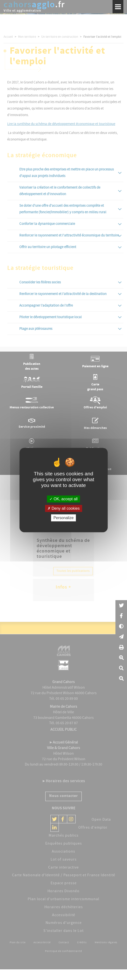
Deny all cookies (64, 508)
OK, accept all (63, 499)
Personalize (64, 518)
